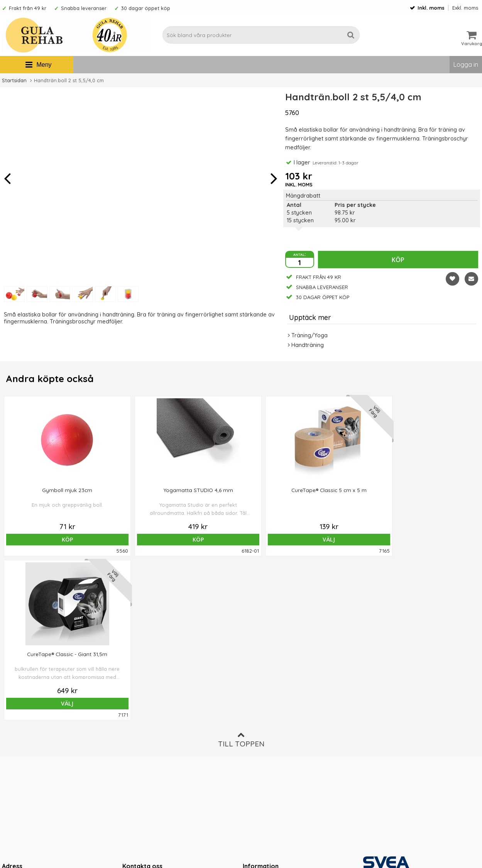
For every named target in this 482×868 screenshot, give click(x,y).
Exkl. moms (465, 8)
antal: (299, 254)
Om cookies (259, 737)
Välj (241, 539)
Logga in (466, 64)
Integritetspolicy (264, 749)
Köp (398, 260)
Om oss (253, 714)
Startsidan (14, 80)
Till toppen (241, 576)
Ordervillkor (259, 725)
